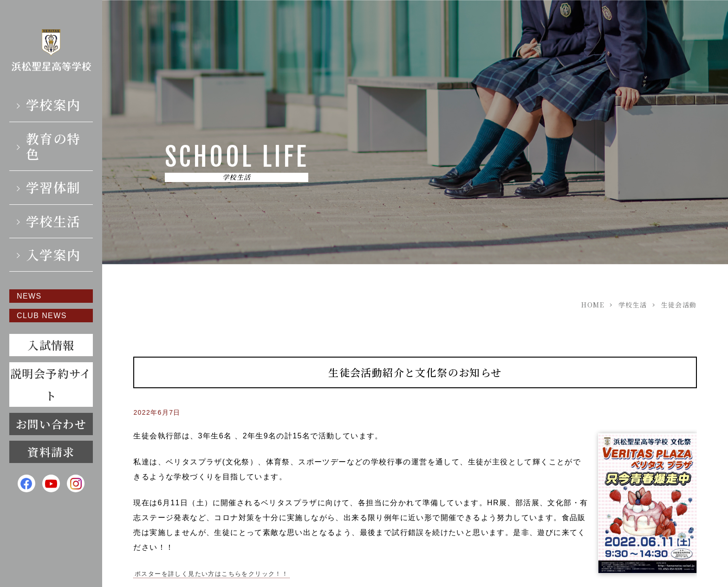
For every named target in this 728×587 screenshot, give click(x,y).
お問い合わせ (51, 424)
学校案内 (53, 104)
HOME (593, 305)
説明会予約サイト (51, 384)
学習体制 (53, 187)
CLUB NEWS (42, 316)
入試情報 (51, 345)
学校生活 (53, 221)
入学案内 (53, 254)
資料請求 (51, 452)
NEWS (29, 296)
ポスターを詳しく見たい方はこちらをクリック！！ (211, 574)
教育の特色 (53, 146)
